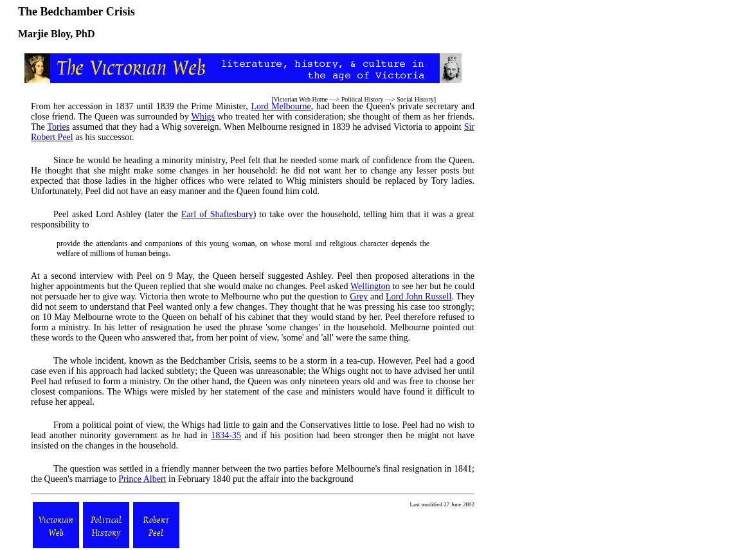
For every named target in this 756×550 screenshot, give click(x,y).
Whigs (203, 117)
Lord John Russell (419, 297)
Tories (58, 127)
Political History (363, 99)
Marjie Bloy (44, 34)
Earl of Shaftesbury (217, 214)
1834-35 (226, 435)
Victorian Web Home (301, 99)
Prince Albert (142, 479)
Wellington (370, 286)
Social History (415, 99)
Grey (359, 297)
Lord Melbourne (281, 106)
